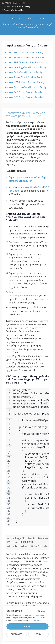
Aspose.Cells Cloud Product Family (24, 72)
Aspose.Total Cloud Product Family (24, 52)
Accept (28, 626)
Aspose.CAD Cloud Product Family (24, 92)
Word (14, 129)
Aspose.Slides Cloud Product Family (24, 77)
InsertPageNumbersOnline (24, 296)
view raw (42, 538)
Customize (16, 634)
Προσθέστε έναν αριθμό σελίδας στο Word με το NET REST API (25, 114)
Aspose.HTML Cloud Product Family (25, 82)
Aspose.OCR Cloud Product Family (24, 97)
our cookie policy (35, 620)
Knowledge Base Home (14, 3)
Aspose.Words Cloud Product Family (25, 57)
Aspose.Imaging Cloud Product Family (26, 67)
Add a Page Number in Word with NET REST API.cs (21, 542)
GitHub (42, 546)
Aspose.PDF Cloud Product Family (23, 62)
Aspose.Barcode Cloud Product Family (26, 87)
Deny (38, 634)
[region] (27, 459)
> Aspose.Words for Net (13, 10)
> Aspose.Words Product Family (16, 6)
